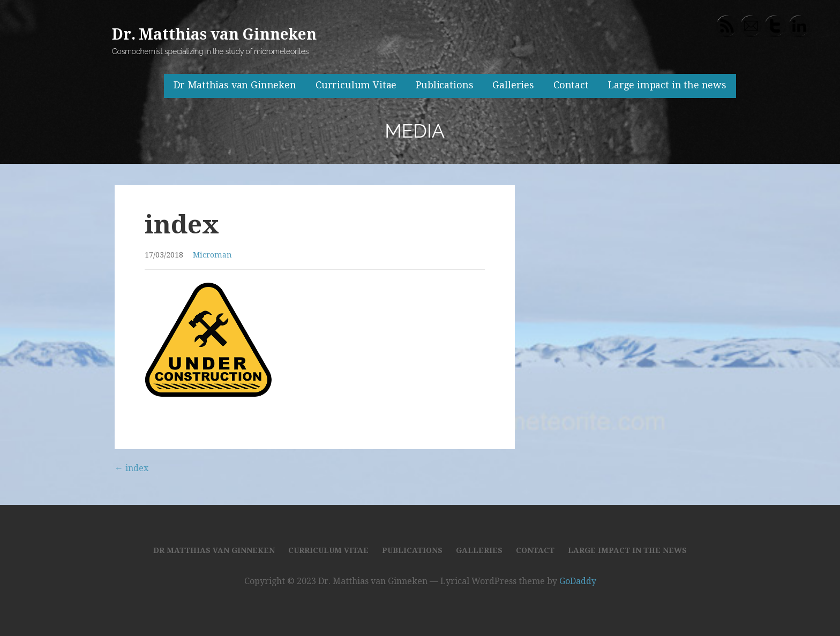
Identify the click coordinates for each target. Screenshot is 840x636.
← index (132, 468)
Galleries (513, 85)
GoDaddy (578, 581)
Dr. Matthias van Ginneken (214, 35)
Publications (444, 85)
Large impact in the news (667, 85)
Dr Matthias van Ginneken (235, 85)
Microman (212, 255)
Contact (571, 85)
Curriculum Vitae (356, 85)
